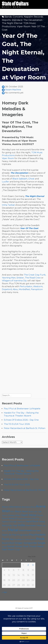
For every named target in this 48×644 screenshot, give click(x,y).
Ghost (31, 179)
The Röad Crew (33, 278)
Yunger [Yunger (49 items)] (17, 550)
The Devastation (33, 20)
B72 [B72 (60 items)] (13, 512)
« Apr (5, 592)
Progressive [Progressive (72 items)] (23, 535)
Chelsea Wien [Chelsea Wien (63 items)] (14, 515)
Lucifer (6, 182)
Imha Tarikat (8, 205)
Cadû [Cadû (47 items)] (36, 512)
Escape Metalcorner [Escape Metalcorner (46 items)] (25, 519)
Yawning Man (9, 278)
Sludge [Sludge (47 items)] (4, 547)
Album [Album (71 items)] (5, 507)
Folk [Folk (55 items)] (33, 518)
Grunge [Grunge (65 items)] (13, 522)
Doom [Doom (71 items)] (40, 515)
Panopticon (37, 289)
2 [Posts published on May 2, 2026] (28, 565)
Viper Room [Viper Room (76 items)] (8, 549)
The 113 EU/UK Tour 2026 (17, 424)
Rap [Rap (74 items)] (12, 539)
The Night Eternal (12, 23)
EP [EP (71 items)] (16, 518)
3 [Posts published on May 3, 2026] (33, 565)
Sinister (20, 278)
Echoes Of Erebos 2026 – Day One (21, 420)
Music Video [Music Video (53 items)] (37, 531)
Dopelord (7, 289)
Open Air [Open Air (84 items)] (7, 535)
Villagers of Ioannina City (14, 281)
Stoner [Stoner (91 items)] (11, 546)
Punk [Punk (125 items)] (6, 539)
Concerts (18, 17)
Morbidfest (24, 289)
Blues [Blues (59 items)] (31, 512)
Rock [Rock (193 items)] (40, 539)
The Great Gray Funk (35, 275)
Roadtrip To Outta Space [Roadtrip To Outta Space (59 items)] (25, 539)
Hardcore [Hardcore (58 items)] (21, 522)
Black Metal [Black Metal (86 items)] (22, 511)
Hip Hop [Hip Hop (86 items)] (13, 525)
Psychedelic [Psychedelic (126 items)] (38, 535)
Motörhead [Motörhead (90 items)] (25, 530)
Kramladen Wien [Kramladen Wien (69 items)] (34, 525)
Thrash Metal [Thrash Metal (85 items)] (36, 546)
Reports (6, 20)
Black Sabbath (20, 179)
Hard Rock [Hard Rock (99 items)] (32, 521)
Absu (15, 289)
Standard (17, 20)
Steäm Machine (13, 90)
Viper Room (24, 26)
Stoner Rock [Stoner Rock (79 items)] (22, 546)
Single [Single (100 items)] (42, 543)
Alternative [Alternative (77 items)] (15, 507)
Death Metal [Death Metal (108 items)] (28, 515)
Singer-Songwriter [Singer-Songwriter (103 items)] (26, 543)
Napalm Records (34, 17)
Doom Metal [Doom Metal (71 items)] (8, 518)
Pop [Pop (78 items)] (14, 535)
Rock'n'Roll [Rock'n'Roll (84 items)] (8, 543)
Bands (8, 17)
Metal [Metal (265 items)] (13, 530)
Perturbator (26, 286)
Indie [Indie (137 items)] (21, 525)
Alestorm (38, 286)
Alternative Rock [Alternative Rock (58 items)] (28, 507)
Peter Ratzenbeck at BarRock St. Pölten (25, 428)
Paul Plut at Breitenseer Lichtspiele (22, 409)
